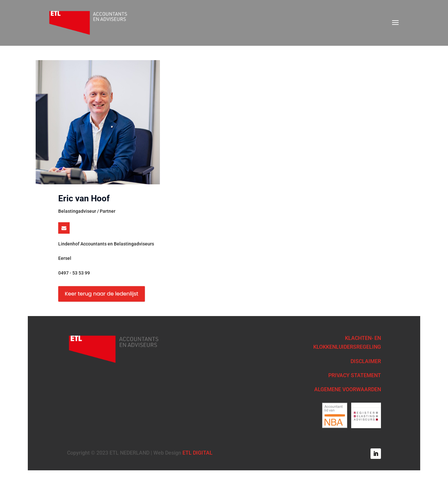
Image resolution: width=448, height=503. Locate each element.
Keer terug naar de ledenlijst (102, 294)
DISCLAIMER (366, 361)
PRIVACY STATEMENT (355, 375)
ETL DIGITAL (198, 453)
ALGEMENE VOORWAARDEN (348, 389)
